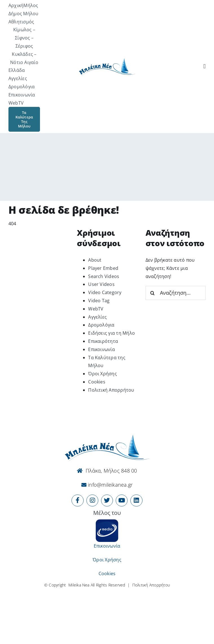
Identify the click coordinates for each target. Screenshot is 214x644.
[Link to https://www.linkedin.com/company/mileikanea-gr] (136, 500)
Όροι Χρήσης (102, 374)
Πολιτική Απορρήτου (111, 390)
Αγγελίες (97, 317)
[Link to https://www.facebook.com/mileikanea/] (77, 500)
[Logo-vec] (107, 60)
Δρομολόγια (101, 325)
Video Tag (99, 301)
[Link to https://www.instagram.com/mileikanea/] (92, 500)
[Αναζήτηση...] (176, 293)
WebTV (96, 309)
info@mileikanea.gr (110, 485)
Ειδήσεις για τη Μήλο (112, 333)
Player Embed (103, 268)
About (95, 260)
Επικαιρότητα (103, 341)
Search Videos (104, 276)
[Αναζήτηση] (204, 67)
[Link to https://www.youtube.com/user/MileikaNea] (122, 500)
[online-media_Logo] (107, 522)
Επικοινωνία (102, 349)
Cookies (97, 382)
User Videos (101, 284)
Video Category (105, 292)
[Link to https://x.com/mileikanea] (107, 500)
